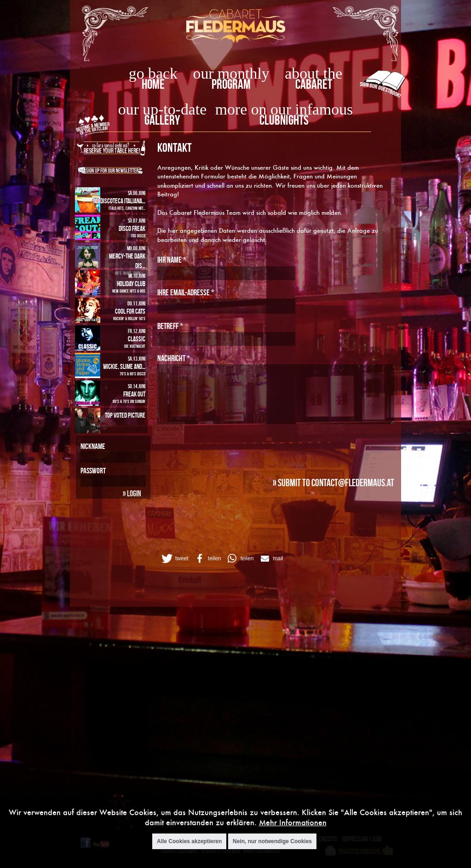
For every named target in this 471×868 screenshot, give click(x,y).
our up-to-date (162, 109)
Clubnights (284, 120)
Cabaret (314, 84)
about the (313, 73)
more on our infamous (284, 109)
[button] (174, 558)
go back (153, 73)
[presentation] (227, 448)
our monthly (231, 73)
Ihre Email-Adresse (186, 292)
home (153, 84)
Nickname (93, 446)
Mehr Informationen (293, 822)
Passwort (93, 471)
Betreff (170, 326)
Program (231, 84)
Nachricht (174, 358)
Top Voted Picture (125, 415)
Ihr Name (172, 260)
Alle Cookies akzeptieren (189, 841)
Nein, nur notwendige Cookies (272, 841)
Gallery (162, 120)
